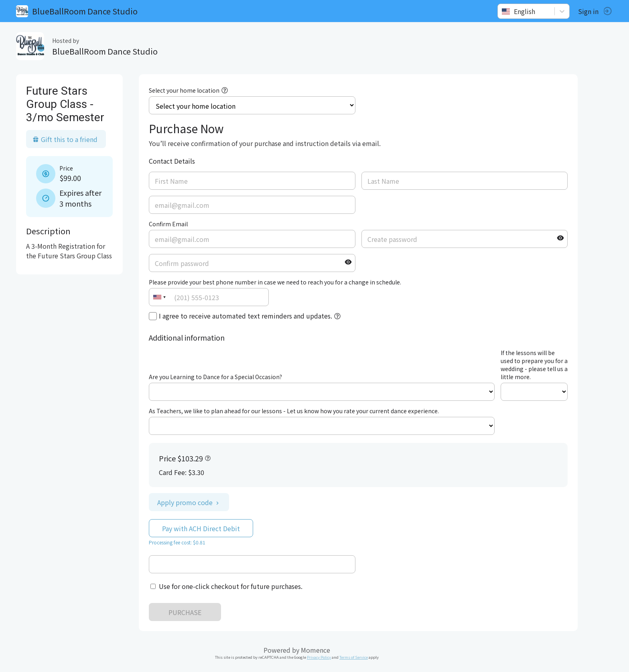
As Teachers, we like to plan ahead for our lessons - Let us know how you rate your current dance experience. (294, 411)
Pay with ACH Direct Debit (201, 528)
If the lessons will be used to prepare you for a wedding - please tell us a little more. (534, 365)
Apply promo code (189, 502)
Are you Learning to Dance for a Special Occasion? (215, 377)
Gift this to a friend (65, 139)
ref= (322, 392)
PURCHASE (185, 612)
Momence (316, 650)
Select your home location (184, 90)
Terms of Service (354, 657)
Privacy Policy (319, 657)
